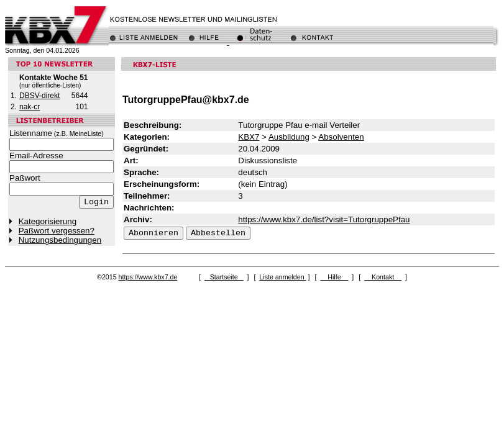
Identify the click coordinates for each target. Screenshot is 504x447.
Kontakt (383, 277)
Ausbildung (289, 137)
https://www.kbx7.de (148, 277)
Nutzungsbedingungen (60, 240)
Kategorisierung (48, 221)
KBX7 (249, 137)
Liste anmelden (282, 277)
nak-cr (30, 107)
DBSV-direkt (39, 96)
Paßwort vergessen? (57, 231)
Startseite (224, 277)
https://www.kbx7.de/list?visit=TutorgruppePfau (324, 219)
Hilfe (334, 277)
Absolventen (341, 137)
